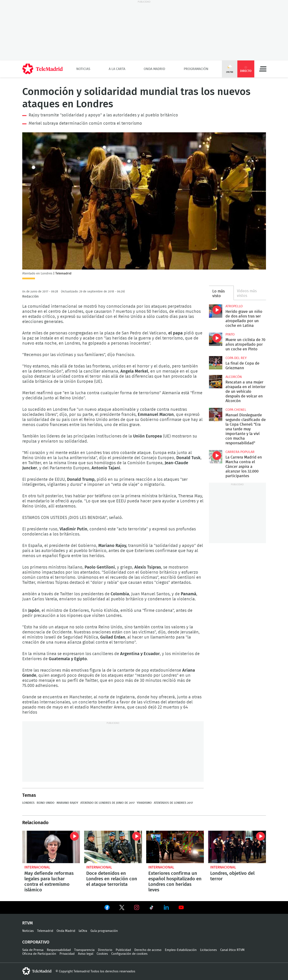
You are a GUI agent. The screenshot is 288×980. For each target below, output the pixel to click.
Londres (28, 803)
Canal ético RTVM (232, 950)
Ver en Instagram (137, 907)
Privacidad (67, 954)
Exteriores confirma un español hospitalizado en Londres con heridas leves (175, 847)
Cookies (102, 954)
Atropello (234, 306)
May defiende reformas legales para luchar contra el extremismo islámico (51, 847)
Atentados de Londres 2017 (173, 803)
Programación (196, 69)
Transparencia (84, 950)
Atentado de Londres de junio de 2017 (107, 803)
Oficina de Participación (39, 954)
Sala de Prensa (33, 950)
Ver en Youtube (181, 907)
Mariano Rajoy (67, 803)
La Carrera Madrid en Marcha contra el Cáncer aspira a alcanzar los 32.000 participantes (216, 457)
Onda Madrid (154, 69)
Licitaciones (208, 950)
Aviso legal (86, 954)
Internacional (37, 867)
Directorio (105, 950)
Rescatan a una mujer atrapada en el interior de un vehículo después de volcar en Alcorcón (216, 382)
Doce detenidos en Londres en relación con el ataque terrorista (113, 847)
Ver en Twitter (122, 908)
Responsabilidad (59, 950)
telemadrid (37, 971)
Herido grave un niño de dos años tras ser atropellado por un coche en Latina (216, 311)
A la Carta (117, 69)
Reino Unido (46, 803)
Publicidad (123, 950)
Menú (263, 69)
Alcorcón (234, 377)
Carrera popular (240, 452)
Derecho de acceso (148, 950)
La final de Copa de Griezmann (216, 363)
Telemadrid (45, 931)
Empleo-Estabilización (181, 950)
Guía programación (104, 931)
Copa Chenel (236, 410)
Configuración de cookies (129, 954)
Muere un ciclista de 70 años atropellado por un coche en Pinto (216, 339)
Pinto (230, 334)
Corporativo (36, 942)
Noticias (83, 69)
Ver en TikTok (152, 908)
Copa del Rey (236, 358)
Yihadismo (144, 803)
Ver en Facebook (107, 908)
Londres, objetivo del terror (237, 847)
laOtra (83, 931)
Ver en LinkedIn (166, 907)
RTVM (28, 923)
